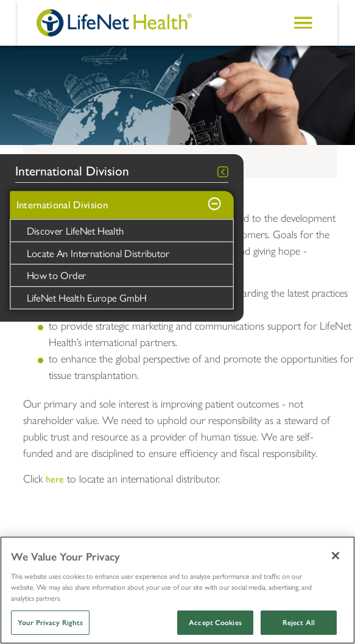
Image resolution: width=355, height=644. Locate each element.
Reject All (299, 623)
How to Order (57, 275)
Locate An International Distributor (98, 252)
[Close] (336, 556)
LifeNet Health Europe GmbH (87, 297)
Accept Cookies (215, 623)
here (55, 479)
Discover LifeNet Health (76, 230)
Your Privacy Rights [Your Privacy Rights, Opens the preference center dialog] (50, 623)
